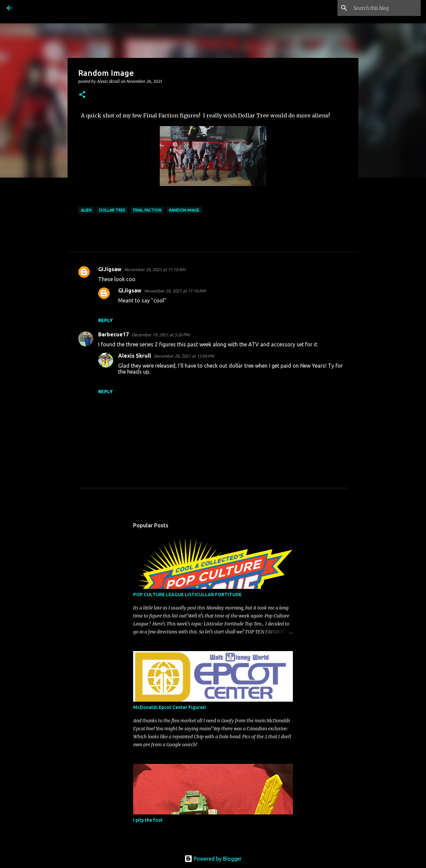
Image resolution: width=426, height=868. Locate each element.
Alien (86, 210)
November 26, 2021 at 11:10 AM (155, 269)
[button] (82, 95)
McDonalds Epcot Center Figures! (170, 707)
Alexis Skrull (135, 356)
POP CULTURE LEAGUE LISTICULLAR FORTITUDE (187, 595)
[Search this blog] (386, 8)
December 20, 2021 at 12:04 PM (184, 356)
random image (184, 210)
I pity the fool (148, 820)
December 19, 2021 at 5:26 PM (160, 335)
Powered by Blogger (213, 859)
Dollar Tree (112, 210)
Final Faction (147, 210)
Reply (106, 320)
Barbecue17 (113, 334)
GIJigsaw (110, 269)
